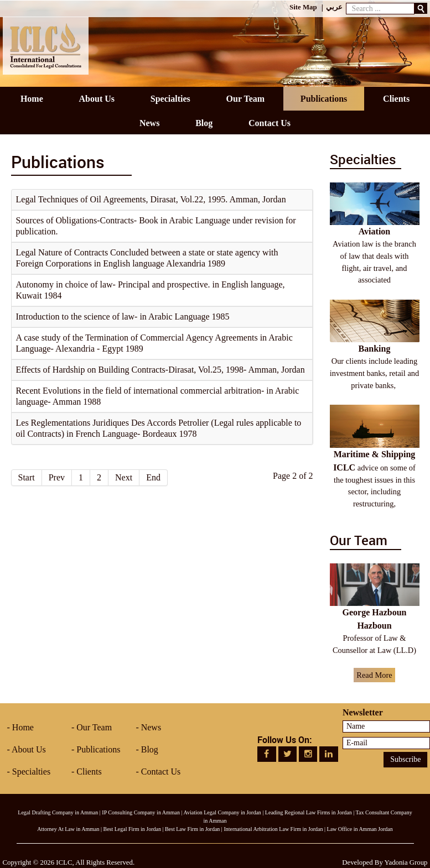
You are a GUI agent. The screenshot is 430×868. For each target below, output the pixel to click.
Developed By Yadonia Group (385, 862)
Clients (89, 772)
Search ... (346, 0)
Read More (374, 675)
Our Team (94, 727)
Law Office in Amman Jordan (360, 829)
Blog (150, 749)
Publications (98, 749)
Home (23, 727)
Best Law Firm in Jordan (192, 829)
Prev (57, 477)
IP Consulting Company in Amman (141, 812)
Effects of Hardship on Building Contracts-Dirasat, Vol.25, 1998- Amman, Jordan (160, 370)
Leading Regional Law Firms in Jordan (309, 812)
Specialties (31, 772)
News (151, 727)
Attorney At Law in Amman (68, 829)
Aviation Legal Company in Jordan (222, 812)
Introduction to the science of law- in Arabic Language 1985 (123, 317)
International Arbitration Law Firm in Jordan (273, 829)
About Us (29, 749)
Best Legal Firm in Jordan (132, 829)
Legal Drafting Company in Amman (58, 812)
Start (27, 477)
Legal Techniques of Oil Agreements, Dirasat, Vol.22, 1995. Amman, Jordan (151, 199)
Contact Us (161, 772)
